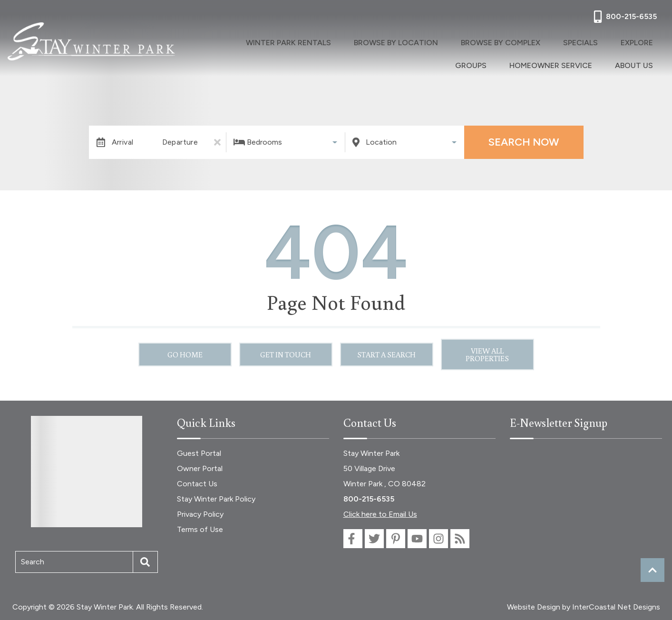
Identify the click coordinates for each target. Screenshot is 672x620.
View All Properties (487, 354)
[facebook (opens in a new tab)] (353, 539)
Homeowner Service (552, 64)
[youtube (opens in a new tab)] (417, 539)
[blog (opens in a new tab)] (460, 539)
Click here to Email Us (380, 514)
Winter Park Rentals (280, 42)
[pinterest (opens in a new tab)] (396, 539)
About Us (637, 64)
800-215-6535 (369, 499)
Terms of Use (200, 529)
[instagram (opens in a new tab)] (438, 539)
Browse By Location (395, 42)
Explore (640, 42)
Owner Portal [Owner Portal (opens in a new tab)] (200, 468)
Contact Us (197, 484)
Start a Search (386, 354)
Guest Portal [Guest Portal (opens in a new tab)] (199, 453)
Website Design (534, 607)
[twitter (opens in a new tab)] (374, 539)
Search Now (524, 142)
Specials (589, 42)
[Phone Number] (624, 17)
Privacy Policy (200, 514)
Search (33, 562)
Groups (472, 64)
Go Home (185, 354)
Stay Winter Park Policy (216, 499)
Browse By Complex (508, 42)
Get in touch (286, 354)
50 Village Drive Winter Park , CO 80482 (385, 476)
